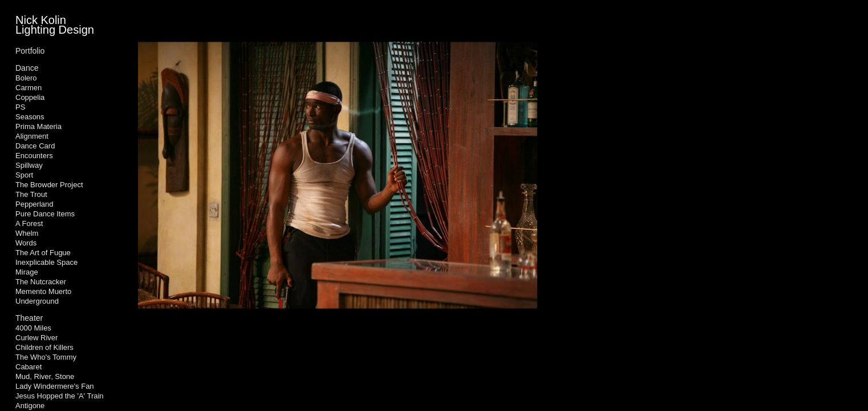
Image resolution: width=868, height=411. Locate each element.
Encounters (34, 156)
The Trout (31, 194)
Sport (24, 175)
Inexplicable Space (46, 262)
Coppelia (30, 97)
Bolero (26, 78)
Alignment (32, 136)
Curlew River (36, 338)
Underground (37, 301)
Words (26, 243)
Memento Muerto (43, 291)
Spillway (29, 165)
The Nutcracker (41, 282)
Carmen (29, 88)
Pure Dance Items (45, 214)
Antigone (30, 406)
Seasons (30, 117)
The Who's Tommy (46, 357)
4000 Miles (33, 328)
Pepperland (35, 204)
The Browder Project (49, 185)
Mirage (27, 272)
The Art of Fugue (43, 253)
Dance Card (35, 146)
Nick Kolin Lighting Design (55, 25)
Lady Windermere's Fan (55, 386)
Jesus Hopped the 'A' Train (60, 396)
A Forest (29, 223)
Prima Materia (38, 126)
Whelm (27, 233)
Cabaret (29, 367)
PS (20, 107)
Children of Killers (44, 347)
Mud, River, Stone (45, 376)
